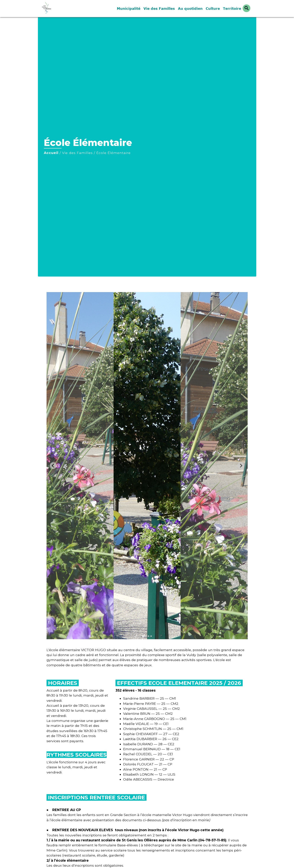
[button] (247, 8)
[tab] (143, 636)
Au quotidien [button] (190, 8)
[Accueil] (65, 9)
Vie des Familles (77, 153)
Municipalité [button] (129, 8)
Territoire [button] (232, 8)
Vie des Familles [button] (159, 8)
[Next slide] (241, 466)
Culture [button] (213, 8)
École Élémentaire (113, 153)
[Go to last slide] (53, 466)
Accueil (51, 153)
